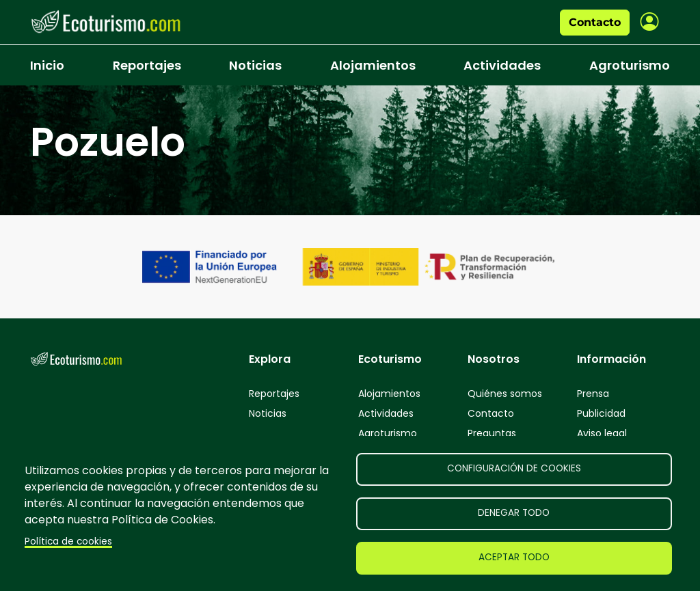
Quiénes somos (505, 394)
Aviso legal (602, 433)
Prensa (593, 394)
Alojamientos (373, 65)
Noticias (255, 65)
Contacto (595, 22)
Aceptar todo (514, 557)
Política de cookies (68, 541)
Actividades (502, 65)
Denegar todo (514, 513)
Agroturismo (630, 65)
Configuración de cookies (514, 468)
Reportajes (147, 65)
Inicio (47, 65)
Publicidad (601, 413)
